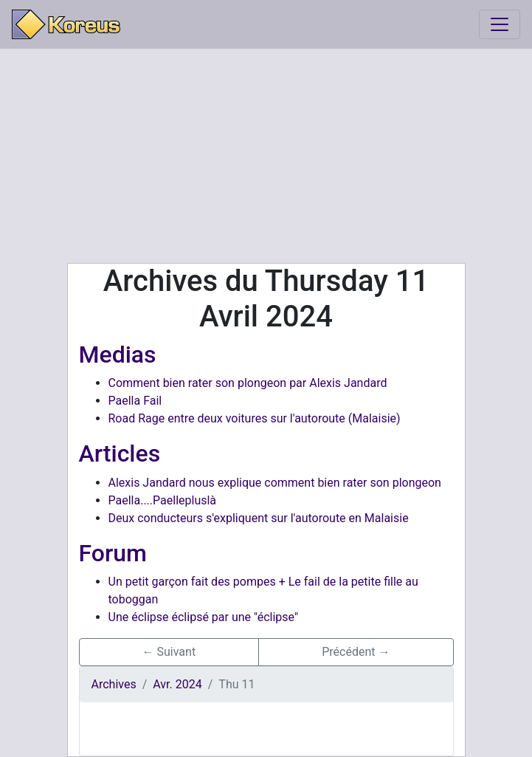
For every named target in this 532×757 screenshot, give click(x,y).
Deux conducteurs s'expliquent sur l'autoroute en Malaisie (259, 518)
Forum (113, 553)
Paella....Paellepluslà (163, 500)
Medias (118, 354)
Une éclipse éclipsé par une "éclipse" (204, 617)
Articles (120, 453)
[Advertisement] (266, 156)
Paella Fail (135, 401)
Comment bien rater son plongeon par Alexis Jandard (248, 383)
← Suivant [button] (169, 652)
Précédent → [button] (356, 652)
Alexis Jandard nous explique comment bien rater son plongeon (275, 483)
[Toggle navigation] (500, 24)
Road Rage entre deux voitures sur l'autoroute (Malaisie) (255, 418)
